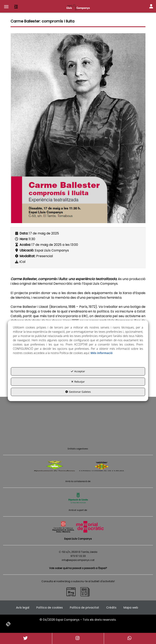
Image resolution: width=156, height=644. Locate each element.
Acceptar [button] (78, 371)
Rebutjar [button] (78, 382)
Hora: (24, 239)
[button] (78, 7)
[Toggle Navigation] (151, 7)
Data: (24, 233)
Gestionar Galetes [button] (78, 392)
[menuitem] (23, 608)
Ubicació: (27, 250)
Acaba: (25, 245)
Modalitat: (27, 256)
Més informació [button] (102, 353)
